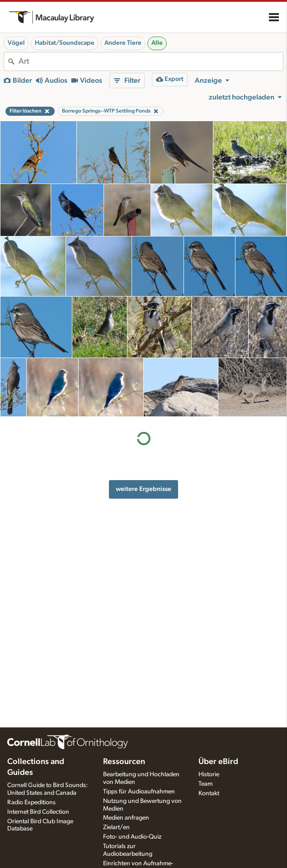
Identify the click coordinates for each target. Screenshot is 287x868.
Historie (209, 774)
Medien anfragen (126, 818)
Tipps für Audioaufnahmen (139, 792)
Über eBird (218, 762)
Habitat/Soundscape (65, 43)
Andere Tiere (123, 43)
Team (205, 784)
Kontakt (209, 793)
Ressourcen (124, 762)
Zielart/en (116, 827)
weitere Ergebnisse (143, 489)
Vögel (16, 43)
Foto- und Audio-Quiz (132, 837)
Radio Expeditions (31, 802)
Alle (157, 43)
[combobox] (151, 61)
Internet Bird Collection (38, 812)
